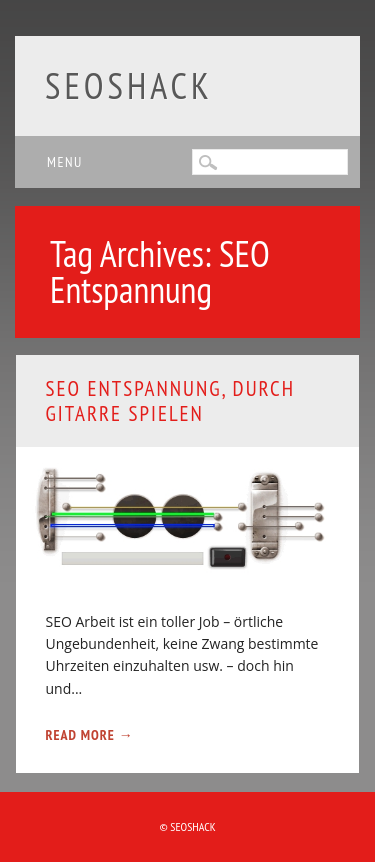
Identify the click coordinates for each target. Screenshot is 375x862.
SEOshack (129, 85)
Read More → (90, 735)
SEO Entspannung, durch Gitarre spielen (170, 401)
